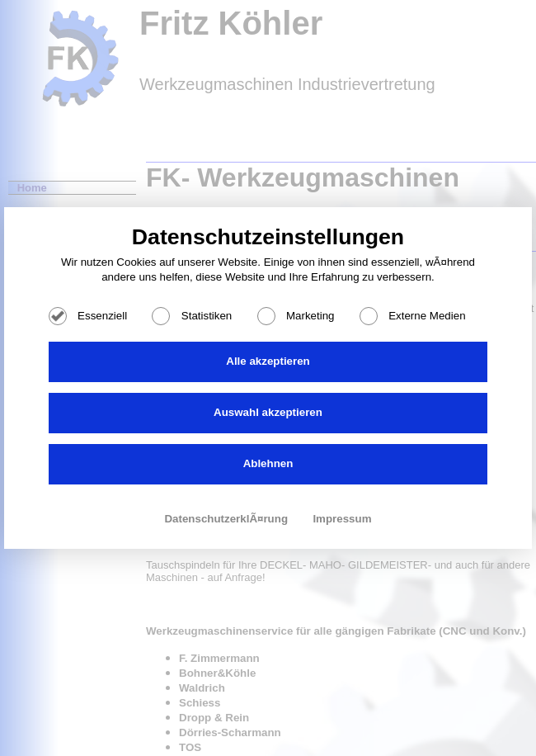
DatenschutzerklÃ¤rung (227, 519)
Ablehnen (268, 463)
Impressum (342, 519)
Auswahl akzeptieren (268, 412)
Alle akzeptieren (268, 361)
